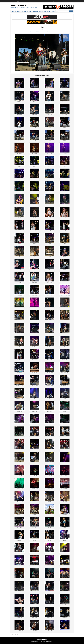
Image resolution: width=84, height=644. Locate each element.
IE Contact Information (34, 1)
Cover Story (18, 11)
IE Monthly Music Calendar (45, 1)
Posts (65, 1)
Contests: (13, 1)
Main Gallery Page (46, 32)
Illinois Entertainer (18, 6)
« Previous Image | (33, 32)
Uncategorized (47, 11)
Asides (13, 11)
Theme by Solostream (49, 641)
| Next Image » (52, 32)
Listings (52, 1)
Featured (24, 11)
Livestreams (35, 11)
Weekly (53, 11)
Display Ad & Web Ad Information (22, 1)
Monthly (41, 11)
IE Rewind (29, 11)
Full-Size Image (39, 32)
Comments (71, 1)
